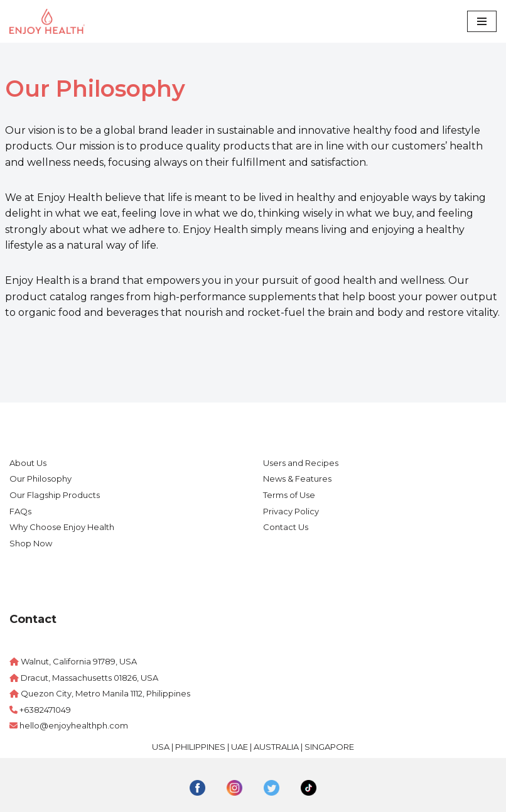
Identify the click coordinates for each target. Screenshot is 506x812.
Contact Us (286, 527)
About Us (28, 463)
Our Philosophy (40, 479)
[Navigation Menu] (482, 21)
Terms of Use (289, 495)
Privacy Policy (291, 511)
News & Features (297, 479)
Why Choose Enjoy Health (62, 527)
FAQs (20, 511)
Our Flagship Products (55, 495)
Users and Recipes (301, 463)
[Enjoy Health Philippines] (47, 21)
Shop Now (31, 543)
